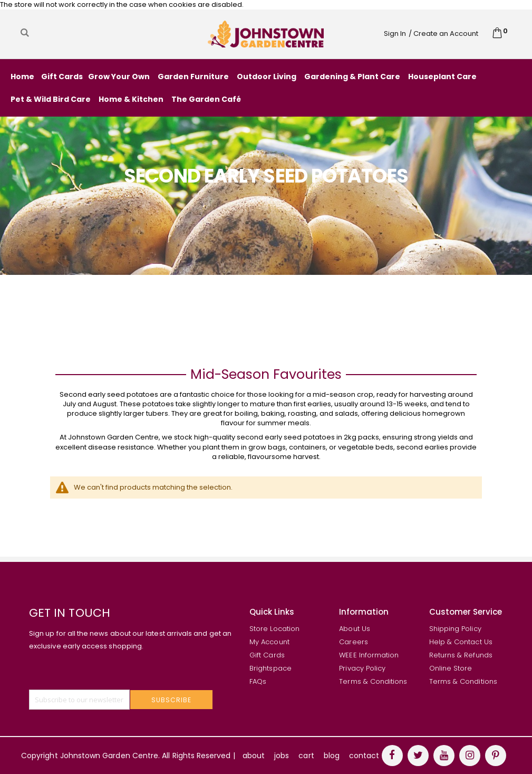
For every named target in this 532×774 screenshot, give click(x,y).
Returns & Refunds (461, 655)
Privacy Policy (362, 668)
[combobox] (96, 33)
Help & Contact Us (461, 642)
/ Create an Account (443, 34)
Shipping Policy (455, 629)
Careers (353, 642)
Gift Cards (267, 655)
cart (306, 756)
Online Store (451, 668)
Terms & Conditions (373, 681)
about (254, 756)
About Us (355, 629)
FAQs (258, 681)
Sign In (395, 34)
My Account (269, 642)
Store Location (274, 629)
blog (332, 756)
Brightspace (270, 668)
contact (364, 756)
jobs (282, 756)
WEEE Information (369, 655)
